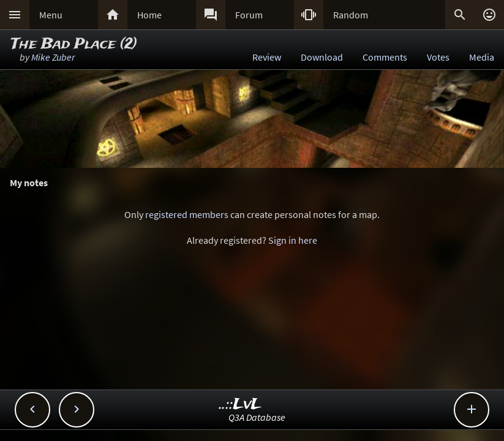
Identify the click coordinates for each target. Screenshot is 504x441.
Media (482, 57)
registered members (187, 214)
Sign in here (293, 240)
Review (267, 57)
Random (351, 15)
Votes (438, 57)
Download (322, 57)
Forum (249, 15)
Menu (51, 15)
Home (149, 15)
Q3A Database (257, 417)
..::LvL (240, 405)
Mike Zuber (53, 57)
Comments (385, 57)
